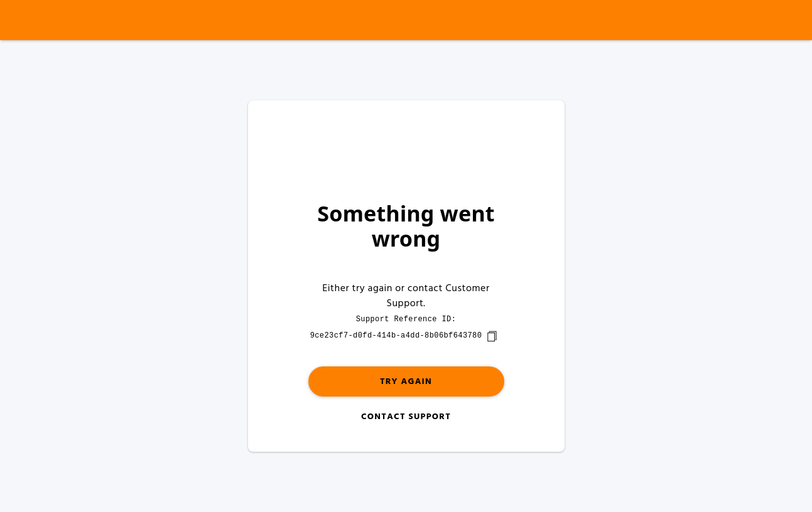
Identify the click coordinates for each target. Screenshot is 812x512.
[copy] (492, 336)
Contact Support (406, 417)
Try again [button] (406, 382)
